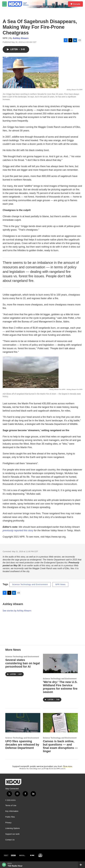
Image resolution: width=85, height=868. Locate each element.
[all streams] (81, 865)
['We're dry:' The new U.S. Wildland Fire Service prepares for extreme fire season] (60, 663)
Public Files (10, 817)
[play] (4, 865)
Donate (77, 4)
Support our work (12, 834)
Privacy (8, 823)
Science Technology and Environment (30, 584)
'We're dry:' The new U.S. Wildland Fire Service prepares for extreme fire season (60, 687)
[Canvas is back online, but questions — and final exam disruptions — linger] (60, 723)
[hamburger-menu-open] (4, 4)
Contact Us (10, 840)
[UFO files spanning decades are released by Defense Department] (23, 723)
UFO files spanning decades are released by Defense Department (22, 745)
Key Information (12, 811)
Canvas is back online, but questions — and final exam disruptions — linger (60, 746)
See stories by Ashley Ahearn (17, 611)
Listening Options (13, 828)
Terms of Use (11, 806)
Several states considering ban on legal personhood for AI (23, 663)
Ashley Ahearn (21, 38)
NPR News (60, 584)
